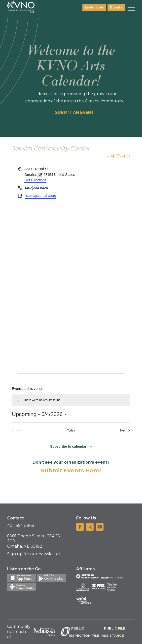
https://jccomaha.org (40, 196)
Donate (116, 7)
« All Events (119, 156)
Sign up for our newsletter (34, 554)
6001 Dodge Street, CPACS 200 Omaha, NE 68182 (34, 541)
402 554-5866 (20, 526)
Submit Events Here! (71, 470)
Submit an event (75, 112)
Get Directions (35, 180)
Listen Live (94, 7)
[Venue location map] (71, 286)
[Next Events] (125, 431)
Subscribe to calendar (68, 446)
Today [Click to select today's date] (71, 430)
